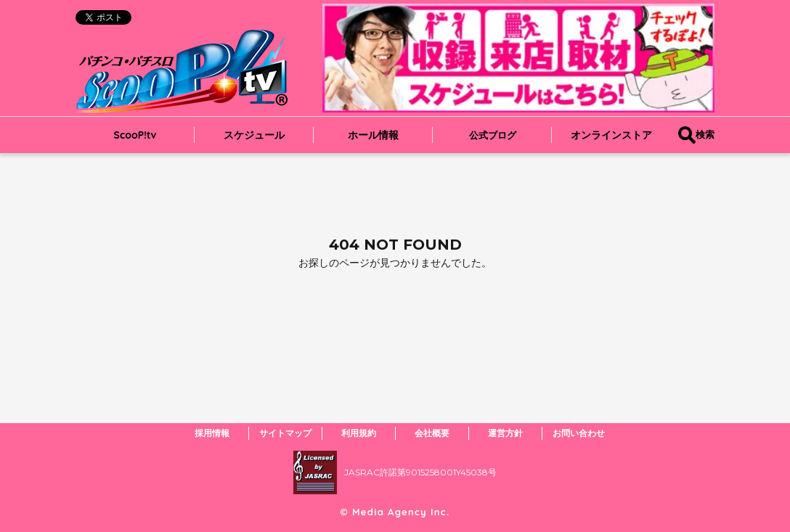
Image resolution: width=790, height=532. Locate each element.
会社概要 (432, 433)
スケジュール (254, 135)
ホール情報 (373, 135)
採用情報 (212, 433)
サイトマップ (285, 433)
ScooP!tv (135, 135)
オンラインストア (611, 135)
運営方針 (505, 433)
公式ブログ (493, 135)
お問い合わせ (579, 433)
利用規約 (359, 433)
